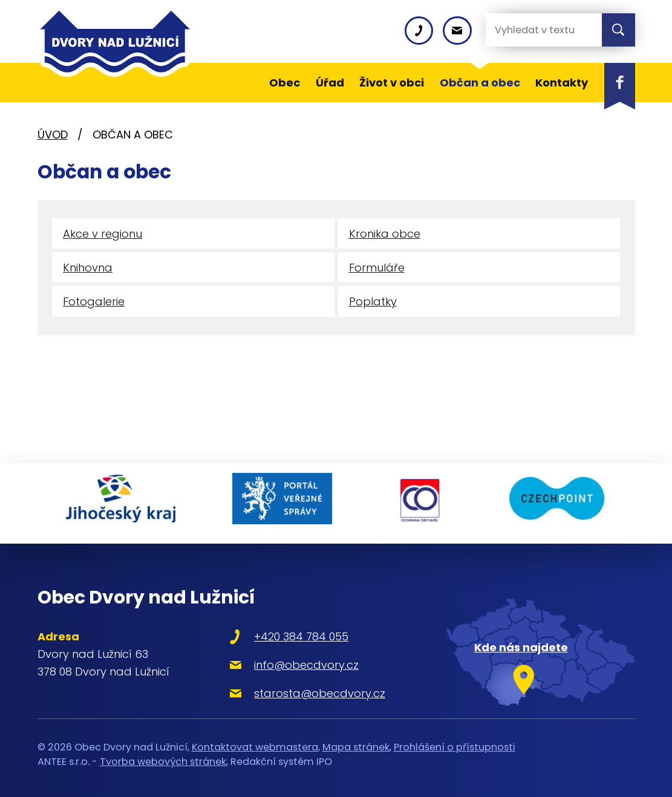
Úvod (53, 135)
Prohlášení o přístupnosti (455, 741)
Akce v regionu (103, 234)
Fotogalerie (94, 304)
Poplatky (373, 304)
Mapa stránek (356, 741)
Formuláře (377, 269)
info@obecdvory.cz (295, 659)
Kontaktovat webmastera (255, 741)
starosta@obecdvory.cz (308, 687)
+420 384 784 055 (290, 631)
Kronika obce (385, 234)
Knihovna (88, 269)
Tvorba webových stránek (163, 756)
